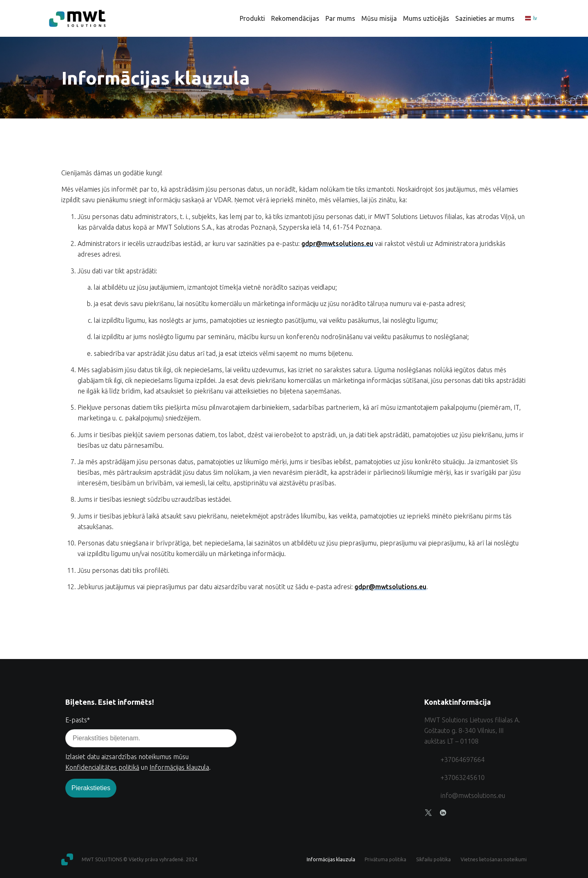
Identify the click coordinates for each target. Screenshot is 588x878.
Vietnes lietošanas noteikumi (494, 859)
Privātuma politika (385, 859)
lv (531, 18)
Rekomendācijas (295, 18)
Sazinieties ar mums (485, 18)
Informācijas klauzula (179, 767)
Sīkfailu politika (433, 859)
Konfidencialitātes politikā (102, 767)
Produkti (252, 18)
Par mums (340, 18)
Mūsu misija (379, 18)
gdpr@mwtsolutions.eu (337, 244)
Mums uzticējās (426, 18)
